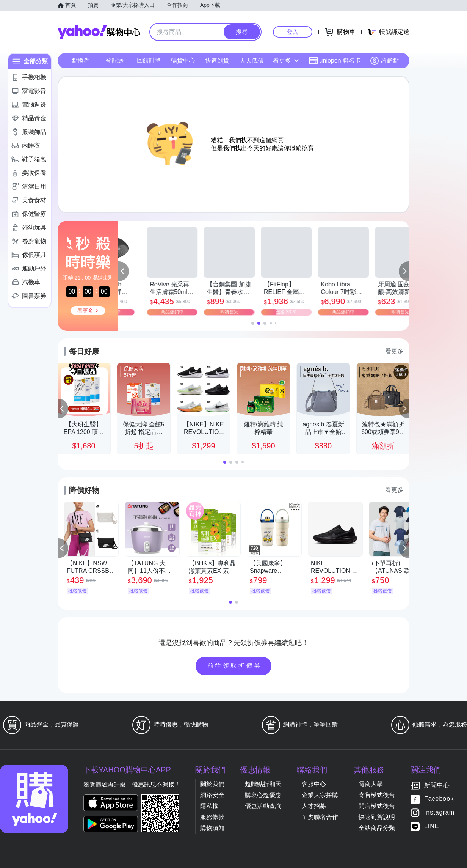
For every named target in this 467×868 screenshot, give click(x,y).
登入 (293, 32)
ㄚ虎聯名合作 (320, 817)
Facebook (439, 799)
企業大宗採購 (320, 795)
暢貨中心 (183, 61)
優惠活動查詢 (263, 806)
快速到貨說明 (377, 817)
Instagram (439, 813)
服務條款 (212, 817)
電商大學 (371, 784)
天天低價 (252, 61)
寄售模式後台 (377, 795)
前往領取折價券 (235, 666)
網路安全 (212, 795)
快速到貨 (217, 61)
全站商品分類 (377, 828)
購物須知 (212, 828)
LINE (432, 826)
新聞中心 (437, 785)
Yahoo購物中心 (99, 32)
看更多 (286, 61)
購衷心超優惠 (263, 795)
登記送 (115, 61)
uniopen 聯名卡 (335, 61)
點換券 (81, 61)
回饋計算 (149, 61)
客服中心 (314, 784)
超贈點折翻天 (263, 784)
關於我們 (212, 784)
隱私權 (209, 806)
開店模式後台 (377, 806)
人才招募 (314, 806)
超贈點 (384, 61)
